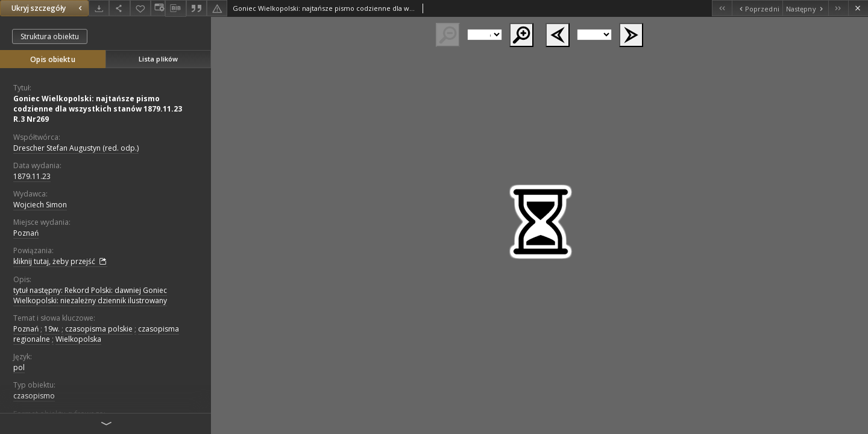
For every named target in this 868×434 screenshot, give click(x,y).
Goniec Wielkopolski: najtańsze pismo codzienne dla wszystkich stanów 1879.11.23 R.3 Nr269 (98, 109)
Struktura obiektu (50, 36)
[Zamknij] (858, 8)
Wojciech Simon (40, 205)
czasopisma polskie (99, 329)
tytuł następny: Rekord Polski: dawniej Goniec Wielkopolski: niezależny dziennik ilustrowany (90, 295)
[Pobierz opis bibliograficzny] (175, 8)
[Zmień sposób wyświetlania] (158, 8)
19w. (52, 329)
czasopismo (34, 396)
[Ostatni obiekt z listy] (838, 8)
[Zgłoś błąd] (217, 8)
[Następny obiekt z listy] (805, 8)
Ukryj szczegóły (48, 8)
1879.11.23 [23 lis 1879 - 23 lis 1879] (32, 176)
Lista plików (158, 59)
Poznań (26, 233)
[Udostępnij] (119, 8)
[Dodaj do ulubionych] (140, 8)
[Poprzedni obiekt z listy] (757, 8)
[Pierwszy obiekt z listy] (722, 8)
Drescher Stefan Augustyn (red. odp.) (76, 148)
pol (19, 367)
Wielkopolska (78, 339)
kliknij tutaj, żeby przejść (60, 262)
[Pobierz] (99, 8)
